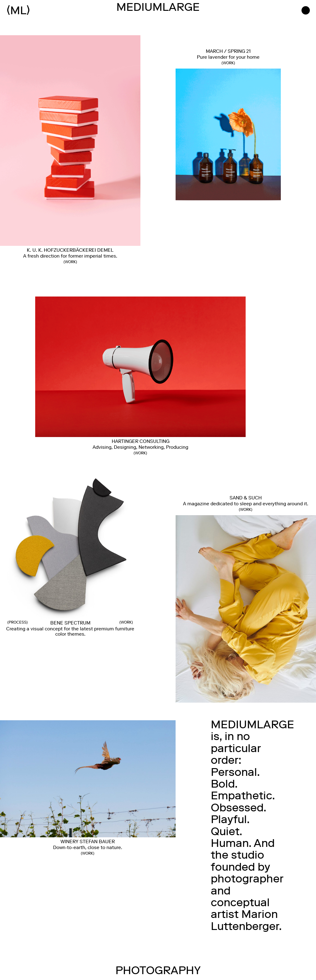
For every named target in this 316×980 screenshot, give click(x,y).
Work (70, 263)
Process (18, 623)
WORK (228, 64)
